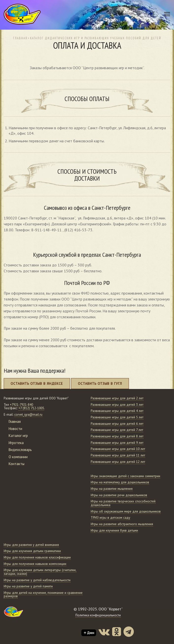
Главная (20, 38)
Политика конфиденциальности (98, 615)
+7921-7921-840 (21, 405)
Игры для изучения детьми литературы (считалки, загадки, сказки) (40, 572)
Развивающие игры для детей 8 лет (117, 436)
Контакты (17, 464)
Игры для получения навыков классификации (37, 557)
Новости (15, 429)
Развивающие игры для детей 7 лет (117, 430)
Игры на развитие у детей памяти (28, 586)
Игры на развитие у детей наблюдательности (37, 580)
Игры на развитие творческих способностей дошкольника (123, 503)
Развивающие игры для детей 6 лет (117, 424)
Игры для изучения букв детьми (114, 530)
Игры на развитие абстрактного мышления (122, 524)
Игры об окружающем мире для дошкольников (126, 511)
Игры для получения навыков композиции (35, 564)
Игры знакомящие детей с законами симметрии (125, 476)
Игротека (16, 443)
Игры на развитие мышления (112, 489)
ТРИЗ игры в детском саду (110, 518)
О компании (18, 457)
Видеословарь (20, 450)
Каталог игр (18, 436)
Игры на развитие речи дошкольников (119, 495)
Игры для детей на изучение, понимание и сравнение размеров (43, 595)
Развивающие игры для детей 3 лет (117, 405)
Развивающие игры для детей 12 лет (118, 462)
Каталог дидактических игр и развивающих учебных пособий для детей (96, 38)
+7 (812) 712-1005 (31, 408)
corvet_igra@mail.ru (28, 415)
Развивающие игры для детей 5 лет (117, 417)
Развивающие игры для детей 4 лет (117, 411)
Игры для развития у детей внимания (31, 545)
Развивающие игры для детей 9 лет (117, 443)
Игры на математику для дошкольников (120, 482)
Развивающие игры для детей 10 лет (118, 449)
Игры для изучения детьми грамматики (32, 551)
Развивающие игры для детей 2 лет (117, 398)
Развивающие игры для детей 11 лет (118, 455)
